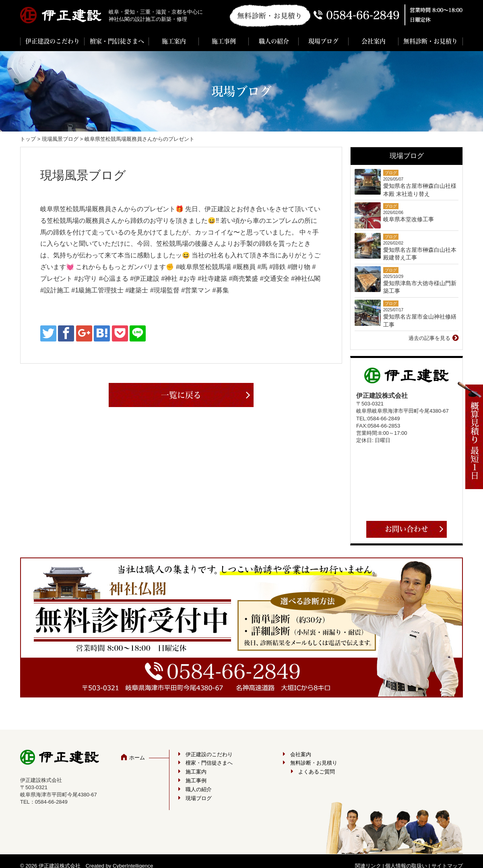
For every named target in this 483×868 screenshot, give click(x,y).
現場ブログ (323, 41)
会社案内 (374, 41)
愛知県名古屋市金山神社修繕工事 (420, 321)
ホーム (137, 758)
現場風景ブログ (60, 139)
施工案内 (174, 41)
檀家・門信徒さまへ (117, 41)
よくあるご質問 (317, 772)
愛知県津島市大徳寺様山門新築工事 (420, 287)
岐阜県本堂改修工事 (409, 219)
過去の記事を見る (429, 338)
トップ (28, 139)
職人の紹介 (274, 41)
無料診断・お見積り (430, 41)
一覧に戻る (181, 395)
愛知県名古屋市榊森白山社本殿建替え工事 (420, 254)
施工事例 (224, 41)
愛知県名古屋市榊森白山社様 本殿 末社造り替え (420, 190)
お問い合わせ (407, 529)
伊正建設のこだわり (53, 41)
